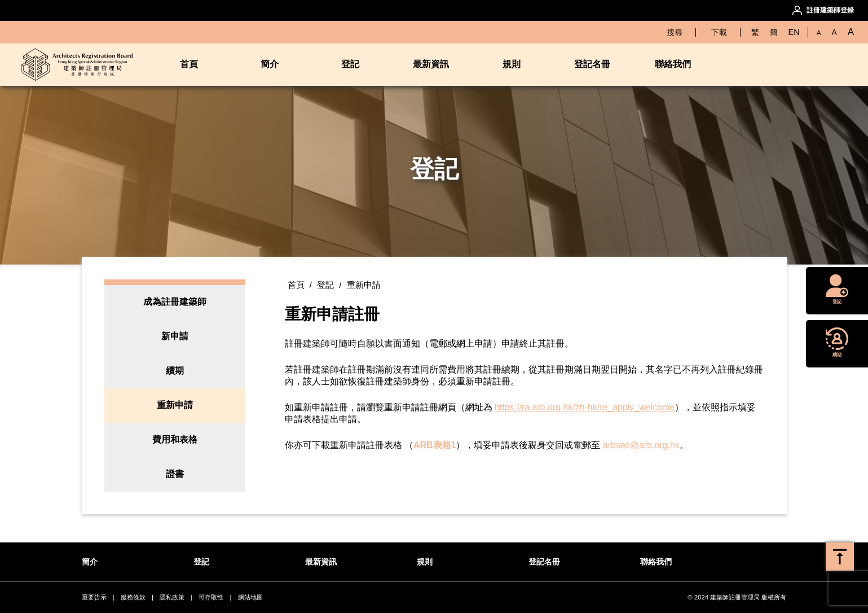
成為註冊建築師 (175, 302)
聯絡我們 (673, 64)
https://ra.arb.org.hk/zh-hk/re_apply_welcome (585, 407)
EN (794, 32)
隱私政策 (172, 597)
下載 (719, 32)
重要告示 (94, 597)
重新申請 (175, 405)
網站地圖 (250, 597)
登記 (350, 64)
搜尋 (675, 32)
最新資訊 (431, 64)
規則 (512, 64)
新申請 (175, 336)
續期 (175, 371)
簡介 (270, 64)
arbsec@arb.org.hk (641, 445)
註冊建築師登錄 (830, 10)
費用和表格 (175, 439)
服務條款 (133, 597)
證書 (175, 474)
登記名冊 (592, 64)
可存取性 (211, 597)
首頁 (189, 64)
